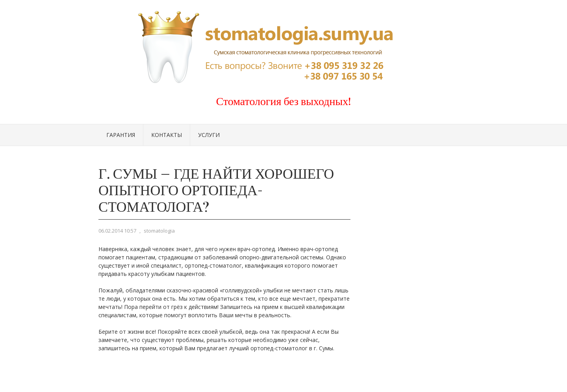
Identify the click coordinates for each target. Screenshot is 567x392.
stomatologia (159, 231)
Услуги (209, 135)
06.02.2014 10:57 (117, 231)
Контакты (167, 135)
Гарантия (121, 135)
